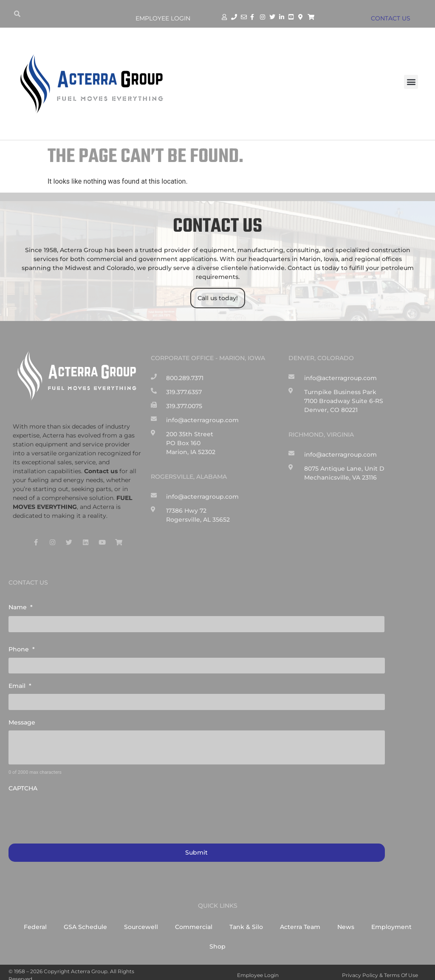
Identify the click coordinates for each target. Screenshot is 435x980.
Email (20, 683)
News (346, 921)
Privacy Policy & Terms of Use (380, 969)
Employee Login (163, 18)
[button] (411, 82)
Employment (391, 921)
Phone (22, 648)
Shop (217, 940)
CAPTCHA (23, 784)
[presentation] (73, 808)
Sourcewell (141, 921)
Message (22, 718)
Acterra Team (300, 921)
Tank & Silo (246, 921)
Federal (35, 921)
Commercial (194, 921)
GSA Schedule (85, 921)
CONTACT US (393, 18)
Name (21, 607)
